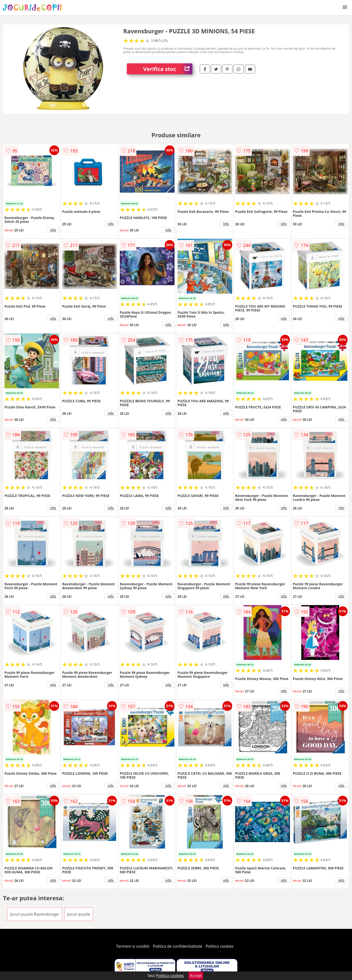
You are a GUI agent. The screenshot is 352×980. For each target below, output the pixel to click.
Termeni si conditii (133, 946)
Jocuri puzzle (79, 914)
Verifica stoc (168, 69)
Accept (196, 976)
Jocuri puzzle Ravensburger (35, 914)
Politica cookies (220, 946)
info (53, 230)
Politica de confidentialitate (178, 946)
